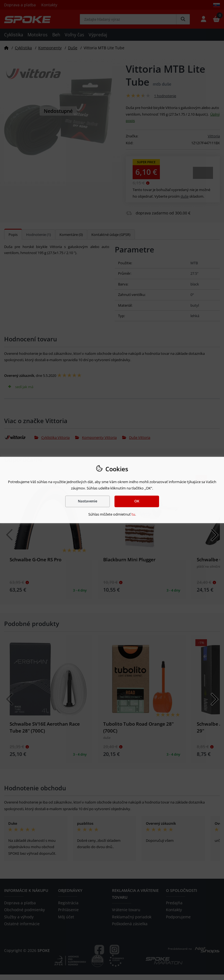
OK (137, 501)
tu (133, 514)
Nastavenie (88, 501)
